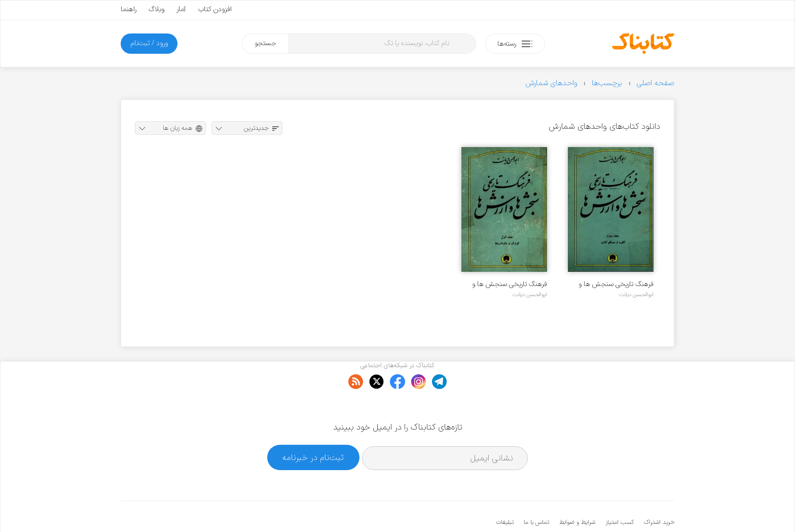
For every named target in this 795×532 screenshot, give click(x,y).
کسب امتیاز (620, 491)
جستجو (265, 43)
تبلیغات (505, 491)
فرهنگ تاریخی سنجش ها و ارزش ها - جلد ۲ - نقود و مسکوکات (616, 284)
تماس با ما (536, 491)
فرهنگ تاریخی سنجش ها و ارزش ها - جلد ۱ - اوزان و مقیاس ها (510, 284)
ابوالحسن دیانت (636, 295)
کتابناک (621, 507)
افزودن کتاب (215, 9)
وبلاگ (156, 9)
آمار (181, 9)
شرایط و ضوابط (577, 491)
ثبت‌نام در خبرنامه (313, 426)
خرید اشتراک (659, 491)
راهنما (129, 9)
